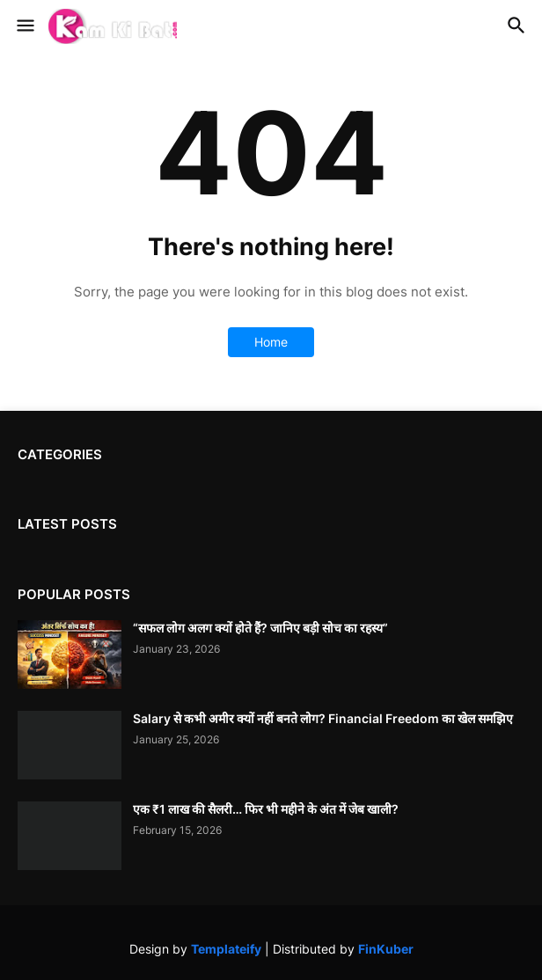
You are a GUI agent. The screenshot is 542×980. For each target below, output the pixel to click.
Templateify (226, 949)
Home (271, 342)
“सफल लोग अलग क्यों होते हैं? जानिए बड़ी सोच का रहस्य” (260, 628)
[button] (24, 26)
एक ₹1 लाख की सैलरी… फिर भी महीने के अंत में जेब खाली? (266, 809)
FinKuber (386, 949)
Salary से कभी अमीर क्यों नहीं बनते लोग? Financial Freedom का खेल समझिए (323, 718)
